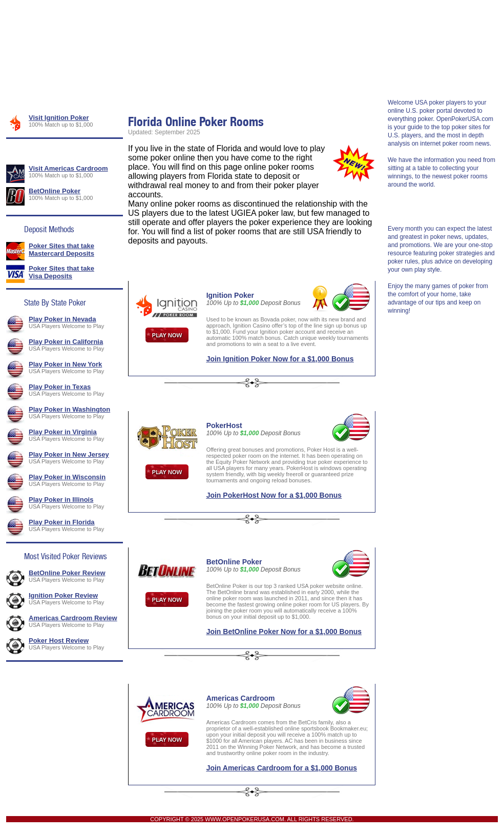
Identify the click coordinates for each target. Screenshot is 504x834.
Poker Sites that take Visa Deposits (61, 272)
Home (26, 79)
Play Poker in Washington (69, 409)
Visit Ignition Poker (59, 118)
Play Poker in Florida (62, 522)
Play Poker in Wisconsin (67, 477)
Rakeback (437, 79)
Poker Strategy (379, 79)
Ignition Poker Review (63, 595)
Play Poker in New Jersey (69, 454)
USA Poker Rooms (84, 79)
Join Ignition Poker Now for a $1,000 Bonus (280, 359)
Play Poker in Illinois (61, 500)
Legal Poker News (308, 79)
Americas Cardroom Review (73, 618)
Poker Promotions (160, 79)
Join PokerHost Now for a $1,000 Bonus (274, 495)
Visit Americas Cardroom (68, 168)
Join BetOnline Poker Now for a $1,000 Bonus (284, 632)
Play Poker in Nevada (62, 319)
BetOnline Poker (55, 191)
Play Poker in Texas (60, 387)
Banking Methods (234, 79)
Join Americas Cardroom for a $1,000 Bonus (282, 768)
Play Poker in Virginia (63, 432)
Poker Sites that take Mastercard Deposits (61, 250)
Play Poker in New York (65, 364)
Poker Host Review (59, 640)
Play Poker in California (66, 342)
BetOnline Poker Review (67, 573)
